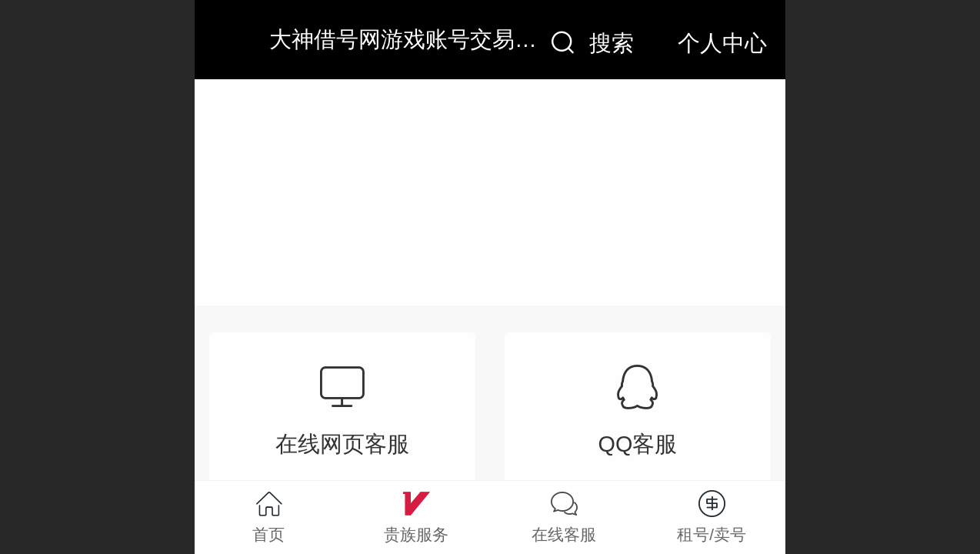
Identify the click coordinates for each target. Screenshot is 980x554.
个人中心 (722, 43)
